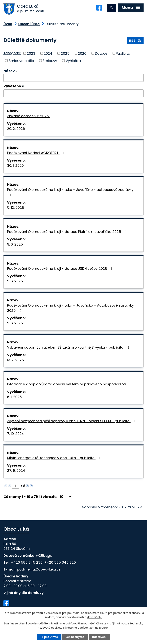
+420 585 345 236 (27, 562)
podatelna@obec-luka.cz (39, 569)
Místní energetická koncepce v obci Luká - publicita (54, 458)
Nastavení (99, 637)
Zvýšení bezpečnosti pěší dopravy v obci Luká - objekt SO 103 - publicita (72, 421)
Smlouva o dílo (21, 61)
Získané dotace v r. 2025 (31, 116)
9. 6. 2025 (15, 244)
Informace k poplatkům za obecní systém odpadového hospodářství (70, 384)
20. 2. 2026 (16, 129)
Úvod (8, 24)
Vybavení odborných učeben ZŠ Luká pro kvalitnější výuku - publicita (69, 347)
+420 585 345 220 (60, 562)
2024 (48, 53)
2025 (65, 53)
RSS (135, 41)
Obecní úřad (29, 24)
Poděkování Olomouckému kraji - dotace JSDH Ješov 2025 (61, 268)
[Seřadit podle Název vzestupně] (17, 70)
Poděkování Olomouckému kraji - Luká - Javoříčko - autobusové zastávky (70, 192)
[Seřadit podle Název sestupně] (17, 72)
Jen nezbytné (75, 637)
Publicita (123, 53)
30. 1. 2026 (15, 165)
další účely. (94, 617)
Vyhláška (73, 61)
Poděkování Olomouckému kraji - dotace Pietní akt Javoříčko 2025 (68, 232)
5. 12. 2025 (16, 207)
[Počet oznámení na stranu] (65, 497)
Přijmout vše (49, 637)
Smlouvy (50, 61)
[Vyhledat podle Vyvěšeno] (73, 93)
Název (9, 71)
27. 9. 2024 (16, 470)
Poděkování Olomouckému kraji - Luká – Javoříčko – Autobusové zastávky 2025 (70, 308)
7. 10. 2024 (16, 434)
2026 (82, 53)
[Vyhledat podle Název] (73, 78)
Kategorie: (12, 53)
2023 (31, 53)
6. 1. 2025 (14, 397)
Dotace (101, 53)
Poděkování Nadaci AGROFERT (36, 153)
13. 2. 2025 (16, 360)
